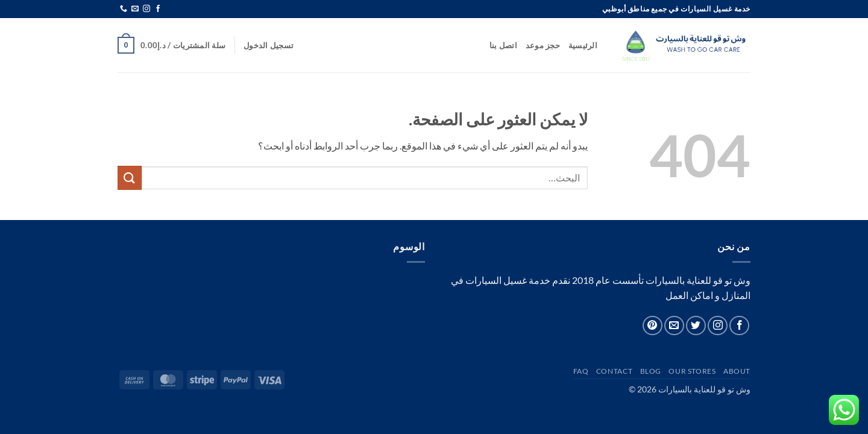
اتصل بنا (503, 45)
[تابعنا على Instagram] (146, 9)
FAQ (581, 371)
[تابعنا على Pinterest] (653, 326)
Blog (651, 371)
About (737, 371)
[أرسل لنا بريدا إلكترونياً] (135, 9)
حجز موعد (543, 45)
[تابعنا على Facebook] (158, 9)
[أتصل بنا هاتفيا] (124, 9)
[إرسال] (130, 178)
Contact (614, 371)
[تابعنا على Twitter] (696, 326)
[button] (269, 45)
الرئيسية (583, 45)
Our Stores (692, 371)
